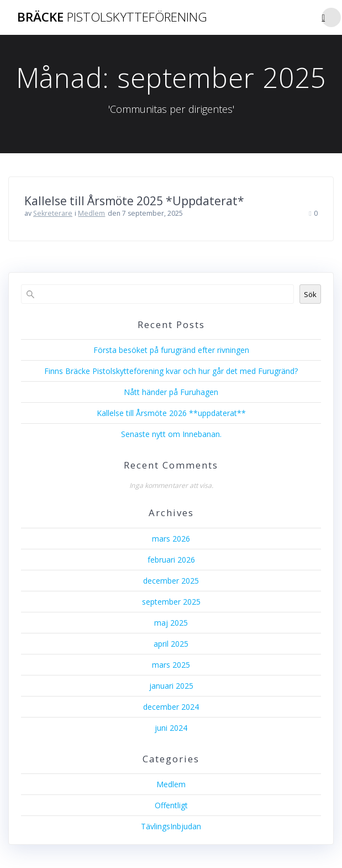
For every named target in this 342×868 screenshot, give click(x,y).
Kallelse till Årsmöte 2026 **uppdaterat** (171, 413)
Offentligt (171, 805)
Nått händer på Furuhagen (171, 392)
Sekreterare (53, 213)
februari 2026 (171, 560)
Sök (310, 294)
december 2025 (171, 581)
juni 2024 (171, 728)
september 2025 (171, 602)
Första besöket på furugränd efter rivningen (171, 350)
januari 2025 (171, 686)
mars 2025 (171, 665)
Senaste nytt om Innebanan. (171, 434)
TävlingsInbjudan (171, 826)
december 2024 (171, 707)
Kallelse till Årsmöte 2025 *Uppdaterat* (134, 201)
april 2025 (171, 644)
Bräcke (112, 17)
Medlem (91, 213)
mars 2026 (171, 539)
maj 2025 (171, 623)
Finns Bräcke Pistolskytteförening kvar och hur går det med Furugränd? (171, 371)
